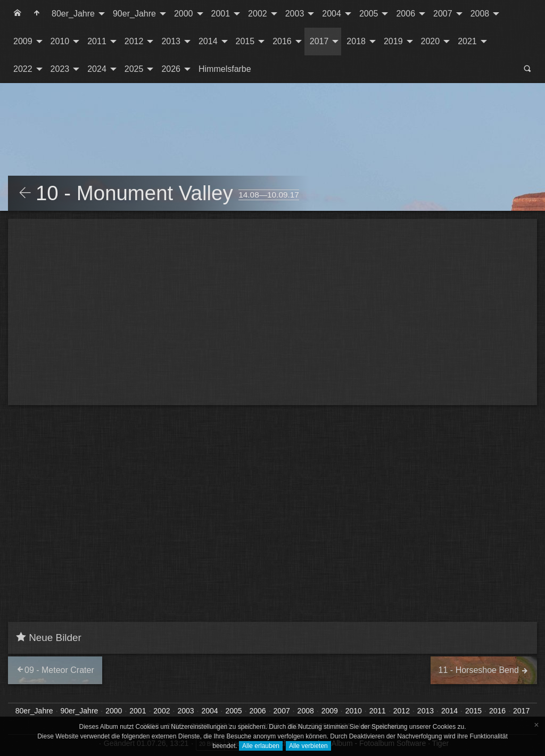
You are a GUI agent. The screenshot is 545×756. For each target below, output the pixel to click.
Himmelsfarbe (225, 69)
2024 (97, 69)
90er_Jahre (134, 14)
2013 (171, 41)
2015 (245, 41)
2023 (60, 69)
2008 (480, 14)
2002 (258, 14)
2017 (319, 41)
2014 (208, 41)
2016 (282, 41)
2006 (406, 14)
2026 (171, 69)
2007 (443, 14)
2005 (369, 14)
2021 (467, 41)
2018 (356, 41)
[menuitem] (18, 14)
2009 (23, 41)
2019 (393, 41)
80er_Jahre (73, 14)
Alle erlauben (261, 746)
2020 (431, 41)
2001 (221, 14)
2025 (134, 69)
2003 (295, 14)
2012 (134, 41)
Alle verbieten (308, 746)
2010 (60, 41)
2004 (332, 14)
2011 (97, 41)
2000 (184, 14)
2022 (23, 69)
